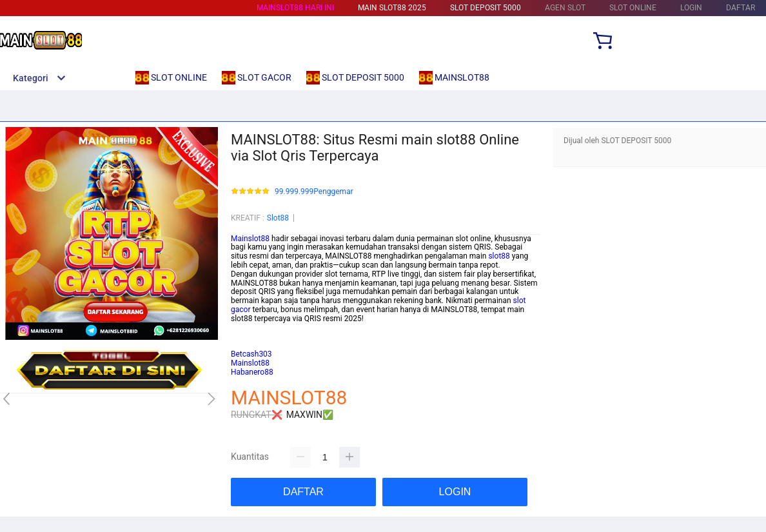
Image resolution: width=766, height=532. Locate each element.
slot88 (499, 256)
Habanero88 (252, 345)
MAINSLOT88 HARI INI (295, 8)
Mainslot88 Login (260, 328)
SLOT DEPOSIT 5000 (486, 8)
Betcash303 (251, 336)
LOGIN (691, 8)
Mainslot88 (250, 239)
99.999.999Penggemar (314, 192)
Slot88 (278, 218)
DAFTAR (741, 8)
